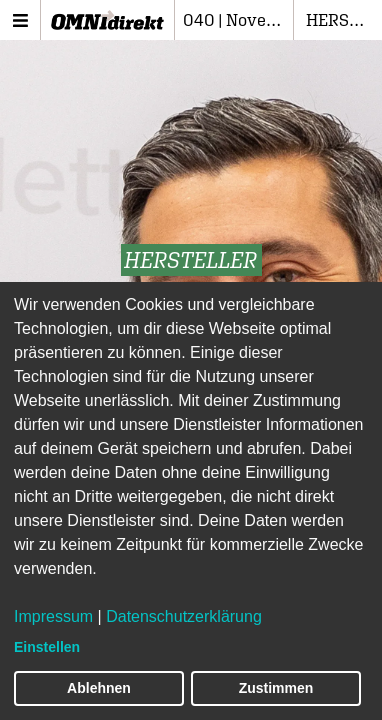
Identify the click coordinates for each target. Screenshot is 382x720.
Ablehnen (99, 688)
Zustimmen (276, 688)
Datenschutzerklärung (184, 616)
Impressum (53, 616)
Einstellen (47, 647)
